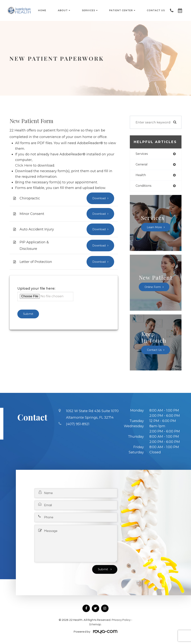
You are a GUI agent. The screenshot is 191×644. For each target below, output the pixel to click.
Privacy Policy (121, 621)
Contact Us (156, 10)
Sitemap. (95, 625)
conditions (144, 186)
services (142, 154)
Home (42, 10)
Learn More (154, 228)
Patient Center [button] (122, 10)
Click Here (24, 165)
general (142, 165)
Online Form (153, 288)
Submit (103, 570)
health (141, 176)
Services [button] (90, 10)
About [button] (64, 10)
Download (98, 198)
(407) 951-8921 (78, 424)
